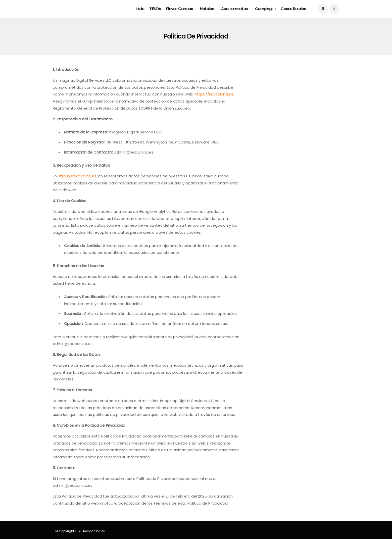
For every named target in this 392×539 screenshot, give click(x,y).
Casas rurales (293, 9)
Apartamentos (234, 9)
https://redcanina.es (214, 94)
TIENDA (155, 9)
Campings (264, 9)
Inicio (140, 9)
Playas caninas (180, 9)
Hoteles (207, 9)
